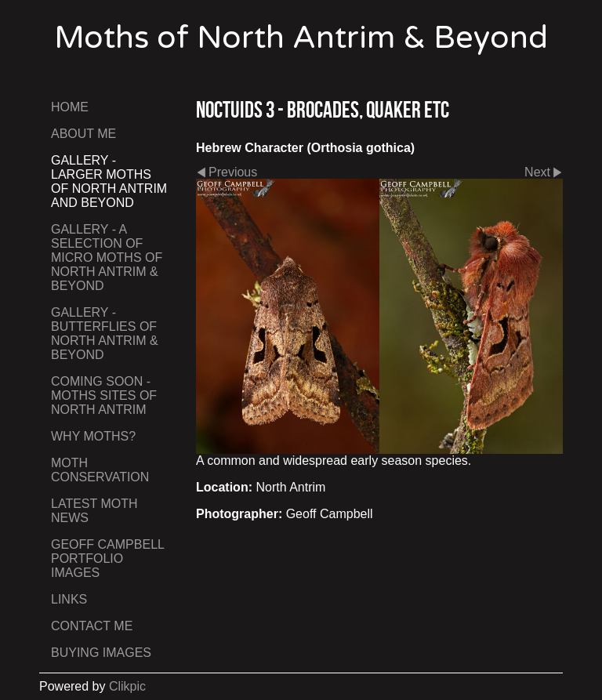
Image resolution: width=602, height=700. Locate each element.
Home (70, 107)
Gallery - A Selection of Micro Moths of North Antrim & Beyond (107, 258)
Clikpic (127, 686)
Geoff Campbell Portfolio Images (107, 559)
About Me (83, 134)
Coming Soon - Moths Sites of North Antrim (104, 395)
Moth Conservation (100, 470)
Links (69, 599)
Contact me (92, 626)
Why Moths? (93, 436)
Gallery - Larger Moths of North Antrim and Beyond (109, 181)
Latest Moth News (94, 511)
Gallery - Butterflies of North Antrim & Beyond (105, 334)
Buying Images (101, 653)
